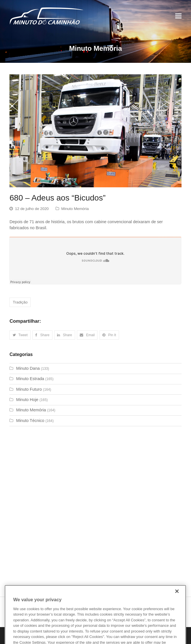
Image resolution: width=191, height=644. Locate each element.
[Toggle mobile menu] (178, 16)
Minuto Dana (28, 368)
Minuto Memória (75, 209)
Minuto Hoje (27, 400)
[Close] (177, 599)
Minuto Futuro (29, 389)
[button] (20, 335)
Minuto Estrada (30, 379)
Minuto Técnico (30, 421)
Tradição (20, 302)
